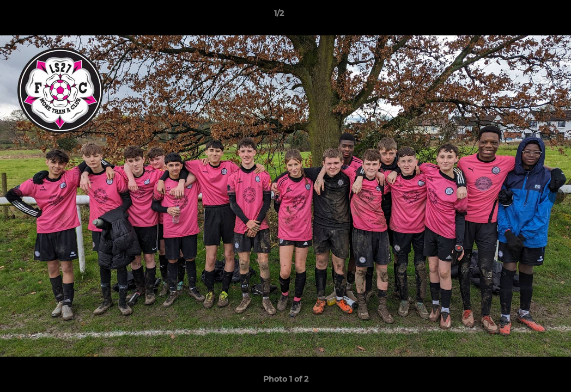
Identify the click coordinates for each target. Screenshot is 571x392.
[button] (525, 16)
